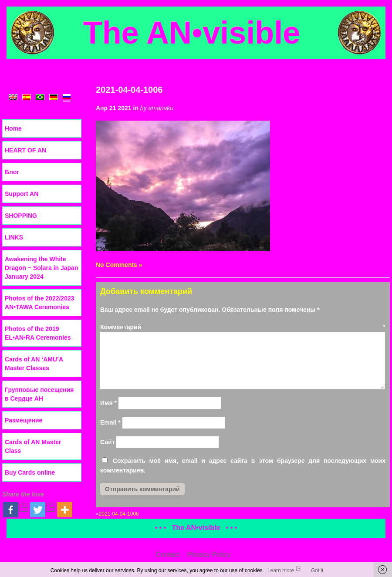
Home (13, 128)
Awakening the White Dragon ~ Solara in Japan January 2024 (41, 268)
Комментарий (243, 327)
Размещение (24, 420)
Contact (167, 555)
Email (110, 422)
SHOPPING (21, 216)
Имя (108, 403)
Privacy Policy (209, 555)
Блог (12, 172)
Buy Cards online (30, 472)
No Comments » (119, 265)
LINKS (14, 237)
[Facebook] (16, 510)
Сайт (108, 442)
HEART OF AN (25, 150)
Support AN (22, 194)
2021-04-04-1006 (129, 90)
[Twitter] (43, 510)
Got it (317, 570)
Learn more (281, 570)
